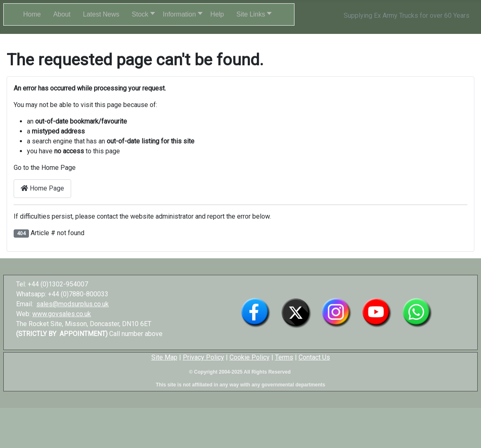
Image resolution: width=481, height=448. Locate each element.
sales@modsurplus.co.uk (73, 304)
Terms (284, 357)
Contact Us (314, 357)
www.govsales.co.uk (62, 314)
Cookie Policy (250, 357)
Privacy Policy (203, 357)
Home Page (42, 188)
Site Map (164, 357)
